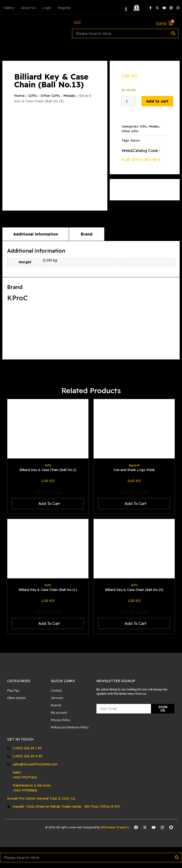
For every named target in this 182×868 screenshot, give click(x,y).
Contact (56, 690)
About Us (28, 8)
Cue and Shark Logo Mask (134, 470)
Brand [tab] (87, 234)
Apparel (134, 465)
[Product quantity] (128, 101)
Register (64, 8)
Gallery (9, 8)
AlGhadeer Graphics (115, 827)
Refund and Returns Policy (70, 727)
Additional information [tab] (36, 234)
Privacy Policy (61, 720)
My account (59, 712)
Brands (56, 705)
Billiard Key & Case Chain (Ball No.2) (48, 470)
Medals (69, 96)
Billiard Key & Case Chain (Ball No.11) (48, 590)
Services (57, 698)
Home (19, 96)
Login (47, 8)
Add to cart (157, 101)
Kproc (135, 140)
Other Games (16, 698)
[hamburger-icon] (77, 22)
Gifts (33, 96)
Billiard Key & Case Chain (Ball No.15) (134, 590)
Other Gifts (50, 96)
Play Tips (13, 690)
